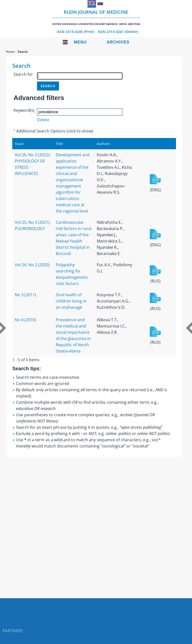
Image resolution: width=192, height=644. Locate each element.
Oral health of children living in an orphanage (71, 301)
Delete (43, 120)
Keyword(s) (24, 110)
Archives (118, 42)
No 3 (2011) (25, 295)
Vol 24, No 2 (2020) (32, 265)
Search (23, 52)
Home (10, 52)
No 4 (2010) (25, 320)
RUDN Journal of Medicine (96, 17)
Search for (23, 74)
